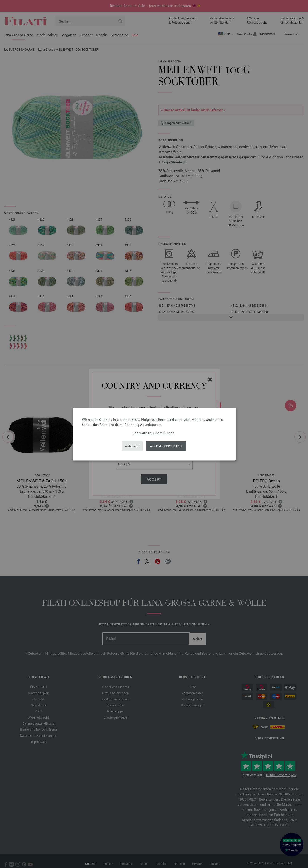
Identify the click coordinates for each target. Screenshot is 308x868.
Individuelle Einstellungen (154, 433)
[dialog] (154, 434)
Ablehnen (132, 446)
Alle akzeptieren (166, 446)
